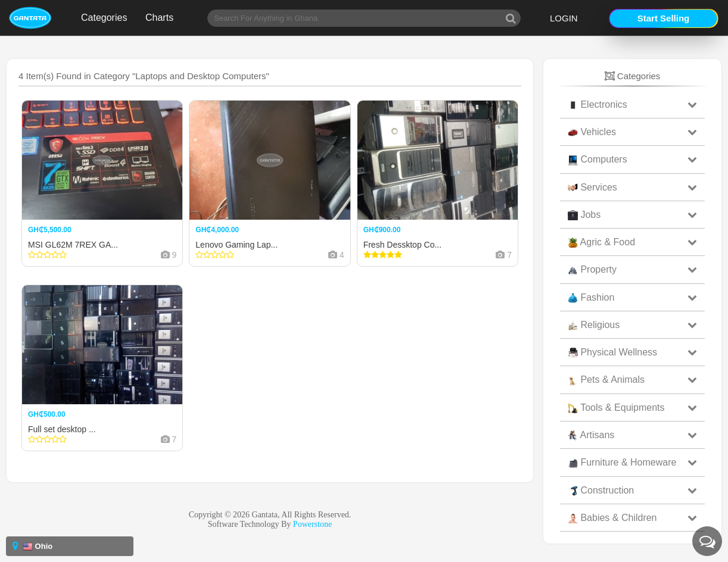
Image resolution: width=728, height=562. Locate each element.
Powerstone (312, 524)
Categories (104, 18)
